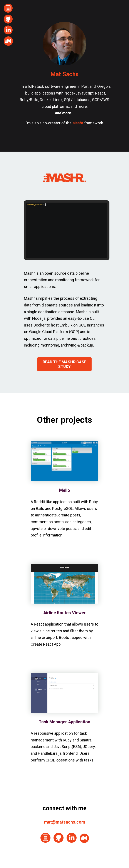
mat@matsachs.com (65, 822)
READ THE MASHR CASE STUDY (64, 364)
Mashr (78, 123)
